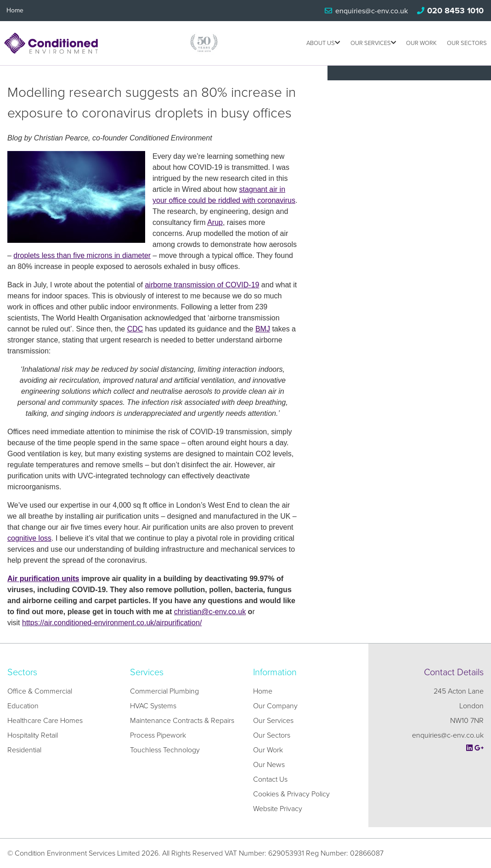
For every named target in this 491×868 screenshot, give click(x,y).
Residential (24, 750)
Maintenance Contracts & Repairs (182, 721)
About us (323, 43)
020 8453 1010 (455, 11)
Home (15, 10)
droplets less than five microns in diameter (82, 255)
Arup (215, 222)
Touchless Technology (165, 750)
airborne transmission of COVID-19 (202, 285)
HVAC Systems (153, 706)
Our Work (421, 43)
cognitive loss (29, 538)
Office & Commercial (40, 691)
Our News (269, 765)
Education (23, 706)
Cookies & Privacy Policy (291, 794)
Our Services (373, 43)
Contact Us (270, 779)
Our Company (275, 706)
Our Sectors (467, 43)
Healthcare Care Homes (45, 721)
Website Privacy (278, 809)
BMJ (263, 329)
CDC (135, 329)
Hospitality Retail (33, 735)
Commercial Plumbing (164, 691)
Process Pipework (158, 735)
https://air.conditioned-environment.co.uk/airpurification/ (112, 623)
